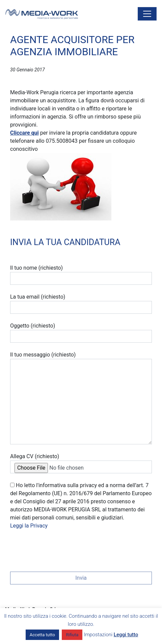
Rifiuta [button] (72, 635)
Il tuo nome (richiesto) (81, 275)
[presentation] (61, 548)
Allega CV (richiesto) (81, 463)
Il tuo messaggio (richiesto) (81, 398)
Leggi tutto (126, 635)
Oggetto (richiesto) (81, 333)
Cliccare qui (24, 133)
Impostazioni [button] (98, 635)
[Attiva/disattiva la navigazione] (147, 14)
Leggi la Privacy (29, 526)
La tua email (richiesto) (81, 304)
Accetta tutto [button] (42, 635)
